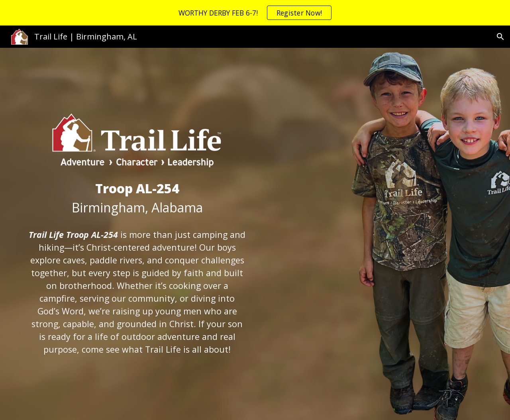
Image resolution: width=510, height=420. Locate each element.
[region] (255, 13)
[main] (137, 198)
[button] (500, 37)
